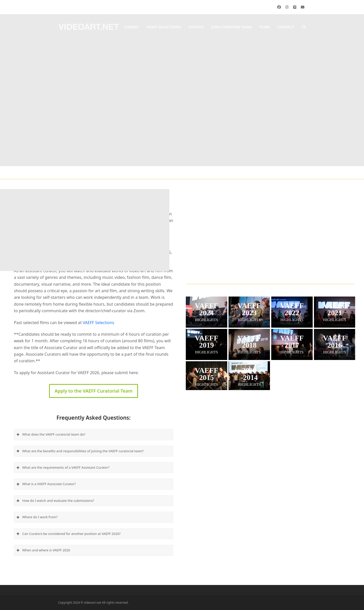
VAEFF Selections (98, 323)
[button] (304, 27)
